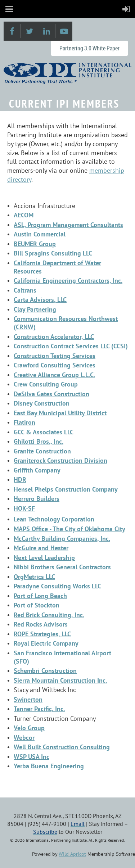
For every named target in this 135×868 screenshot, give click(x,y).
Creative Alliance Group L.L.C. (54, 375)
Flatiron (24, 422)
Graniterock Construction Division (60, 460)
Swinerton (28, 699)
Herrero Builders (37, 499)
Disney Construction (42, 403)
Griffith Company (37, 470)
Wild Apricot (72, 854)
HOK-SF (24, 508)
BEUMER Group (35, 244)
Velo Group (29, 728)
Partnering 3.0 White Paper (89, 48)
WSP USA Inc (31, 757)
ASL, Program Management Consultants (68, 225)
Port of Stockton (37, 605)
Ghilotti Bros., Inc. (39, 441)
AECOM (24, 215)
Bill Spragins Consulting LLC (53, 253)
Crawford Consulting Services (55, 365)
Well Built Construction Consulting (62, 747)
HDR (20, 480)
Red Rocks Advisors (41, 624)
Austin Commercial (40, 234)
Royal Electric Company (46, 643)
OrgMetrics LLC (34, 577)
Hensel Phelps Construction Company (66, 489)
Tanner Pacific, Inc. (39, 709)
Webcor (24, 738)
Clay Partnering (35, 309)
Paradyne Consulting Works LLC (57, 586)
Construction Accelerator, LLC (54, 337)
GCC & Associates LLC (44, 432)
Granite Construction (42, 451)
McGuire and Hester (41, 548)
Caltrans (25, 290)
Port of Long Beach (40, 596)
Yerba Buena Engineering (49, 766)
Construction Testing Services (55, 356)
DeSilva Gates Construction (51, 394)
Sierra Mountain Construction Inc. (60, 680)
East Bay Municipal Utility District (60, 413)
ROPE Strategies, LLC (42, 634)
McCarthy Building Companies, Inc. (62, 539)
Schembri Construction (45, 671)
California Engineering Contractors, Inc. (68, 281)
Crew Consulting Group (46, 384)
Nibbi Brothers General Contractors (62, 567)
